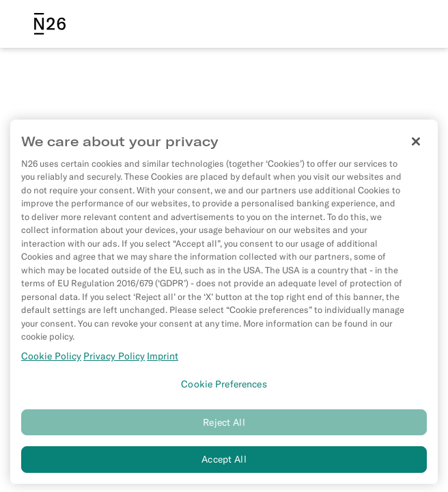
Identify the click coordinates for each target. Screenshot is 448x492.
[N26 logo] (50, 24)
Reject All (224, 425)
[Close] (416, 144)
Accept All (224, 462)
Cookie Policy (51, 359)
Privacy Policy (114, 359)
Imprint (163, 359)
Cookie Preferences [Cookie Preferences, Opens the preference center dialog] (224, 387)
